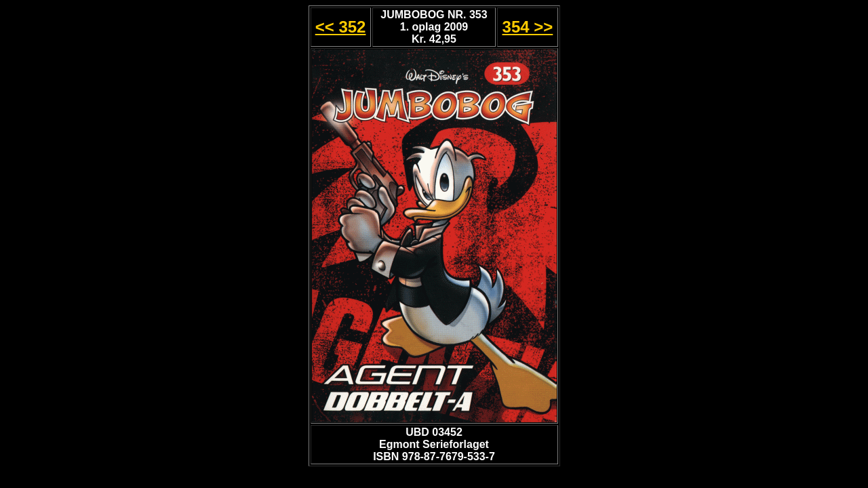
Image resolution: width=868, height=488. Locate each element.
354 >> (528, 27)
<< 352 (341, 27)
